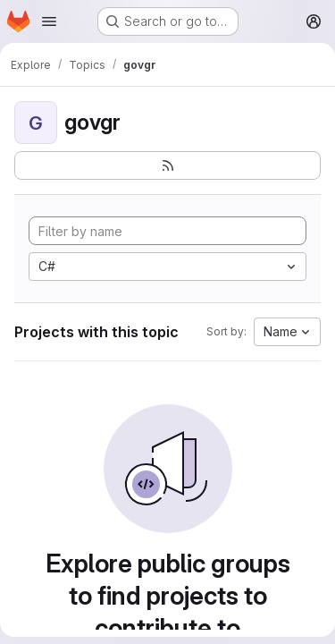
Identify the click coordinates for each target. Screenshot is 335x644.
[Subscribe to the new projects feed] (167, 165)
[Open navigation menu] (49, 21)
